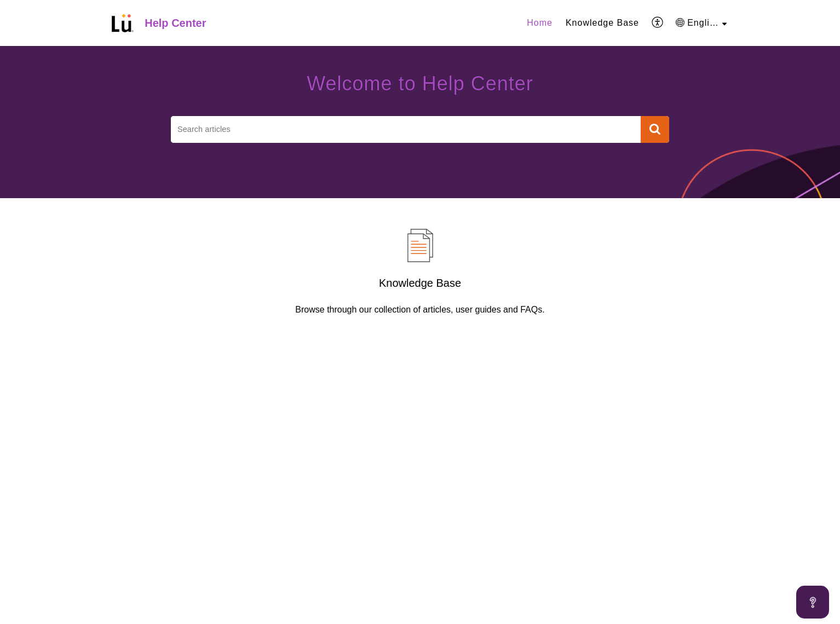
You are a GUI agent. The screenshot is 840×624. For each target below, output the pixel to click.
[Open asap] (813, 602)
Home (540, 23)
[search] (406, 130)
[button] (658, 23)
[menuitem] (540, 23)
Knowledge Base (602, 23)
